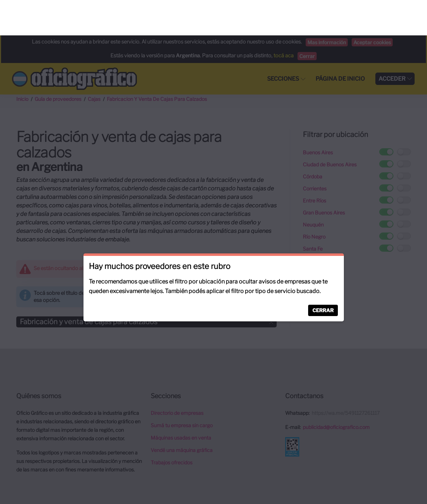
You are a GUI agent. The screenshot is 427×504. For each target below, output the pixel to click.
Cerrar (323, 275)
